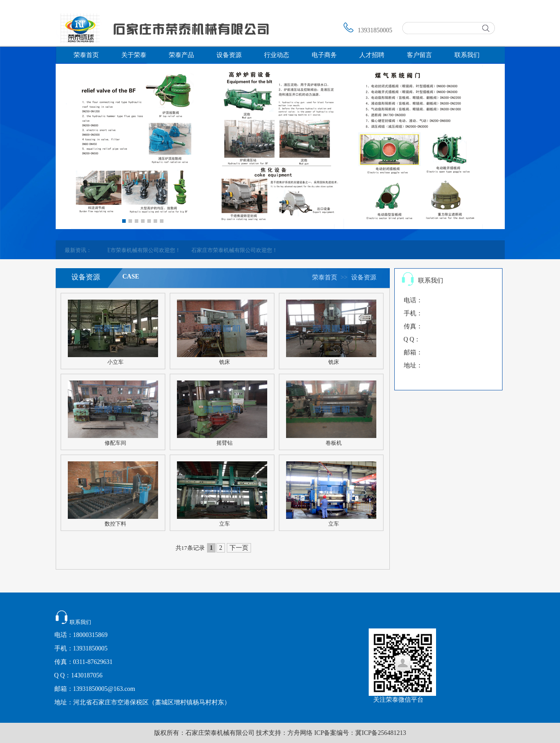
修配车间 (115, 443)
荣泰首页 (86, 55)
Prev (116, 219)
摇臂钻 (225, 443)
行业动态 (277, 55)
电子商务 (324, 55)
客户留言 (419, 55)
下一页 (239, 548)
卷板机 (334, 443)
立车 (225, 524)
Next (170, 219)
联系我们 (467, 55)
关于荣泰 (134, 55)
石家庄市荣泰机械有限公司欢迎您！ (144, 250)
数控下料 (115, 524)
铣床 (225, 362)
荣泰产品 (181, 55)
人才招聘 (372, 55)
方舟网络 (300, 733)
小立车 (115, 362)
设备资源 (229, 55)
